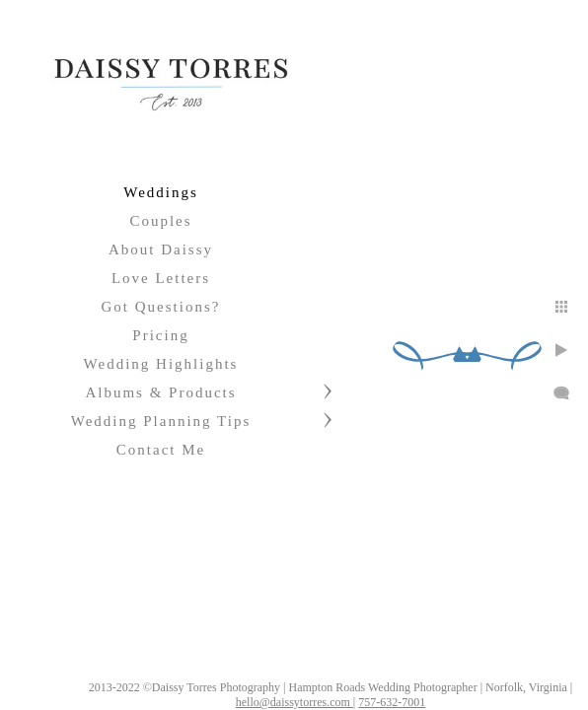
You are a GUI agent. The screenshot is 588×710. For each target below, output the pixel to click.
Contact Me (161, 450)
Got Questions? (161, 307)
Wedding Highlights (161, 364)
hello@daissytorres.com (355, 694)
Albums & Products (160, 392)
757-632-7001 (452, 694)
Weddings (161, 192)
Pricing (160, 335)
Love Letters (161, 278)
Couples (160, 221)
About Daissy (161, 249)
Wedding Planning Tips (161, 421)
